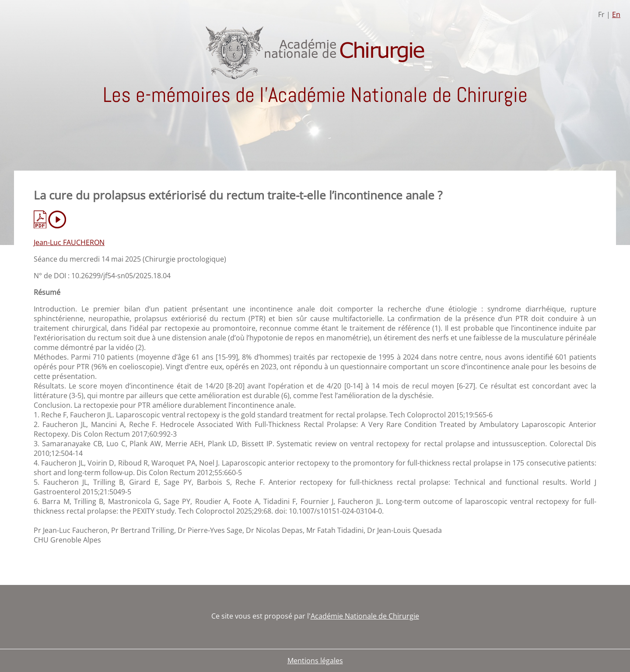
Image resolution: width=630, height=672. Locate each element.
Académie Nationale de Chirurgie (365, 616)
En (616, 14)
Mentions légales (315, 661)
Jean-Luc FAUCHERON (69, 242)
